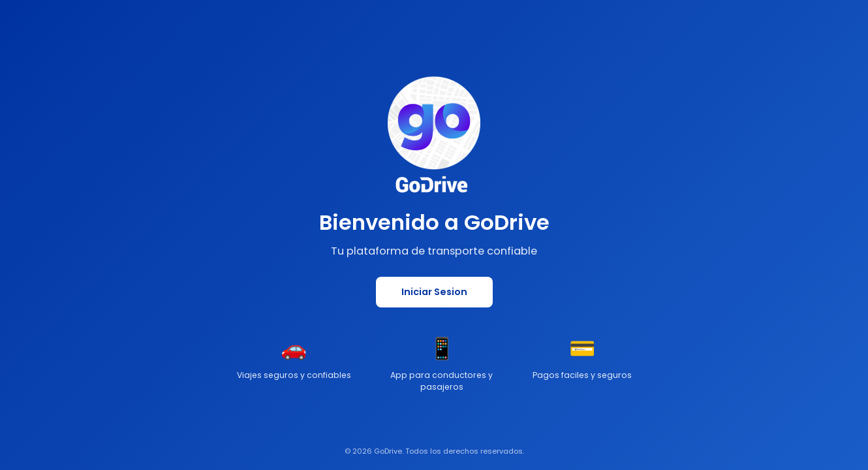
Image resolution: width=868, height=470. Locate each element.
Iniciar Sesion (434, 292)
